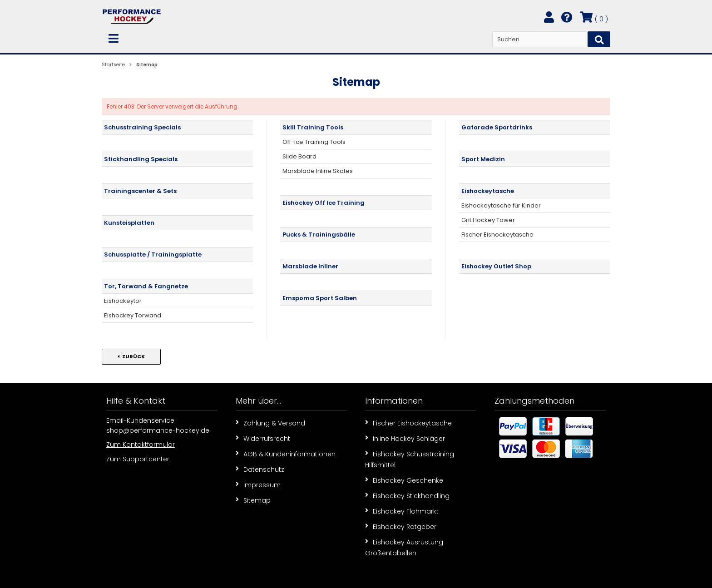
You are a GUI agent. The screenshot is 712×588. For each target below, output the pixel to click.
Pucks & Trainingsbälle (319, 235)
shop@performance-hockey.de (158, 430)
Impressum (258, 484)
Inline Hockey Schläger (405, 438)
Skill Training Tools (313, 127)
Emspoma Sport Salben (320, 298)
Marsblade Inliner (310, 266)
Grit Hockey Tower (488, 220)
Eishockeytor (123, 301)
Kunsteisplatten (129, 223)
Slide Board (299, 156)
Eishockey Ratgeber (401, 526)
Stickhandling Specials (141, 159)
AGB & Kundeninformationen (286, 454)
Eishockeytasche (488, 191)
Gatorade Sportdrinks (497, 127)
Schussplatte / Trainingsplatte (153, 254)
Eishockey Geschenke (404, 480)
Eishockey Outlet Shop (496, 266)
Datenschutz (260, 469)
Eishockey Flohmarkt (402, 511)
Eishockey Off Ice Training (324, 203)
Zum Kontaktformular (141, 445)
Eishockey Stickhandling (407, 495)
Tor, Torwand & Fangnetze (146, 286)
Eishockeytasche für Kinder (501, 205)
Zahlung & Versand (270, 423)
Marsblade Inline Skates (318, 171)
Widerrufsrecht (263, 438)
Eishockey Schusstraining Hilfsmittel (410, 459)
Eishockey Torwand (133, 315)
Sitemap (253, 500)
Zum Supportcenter (138, 459)
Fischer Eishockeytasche (497, 235)
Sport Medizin (483, 159)
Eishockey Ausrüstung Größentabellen (404, 547)
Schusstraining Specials (142, 127)
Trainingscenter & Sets (140, 191)
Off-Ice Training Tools (314, 142)
